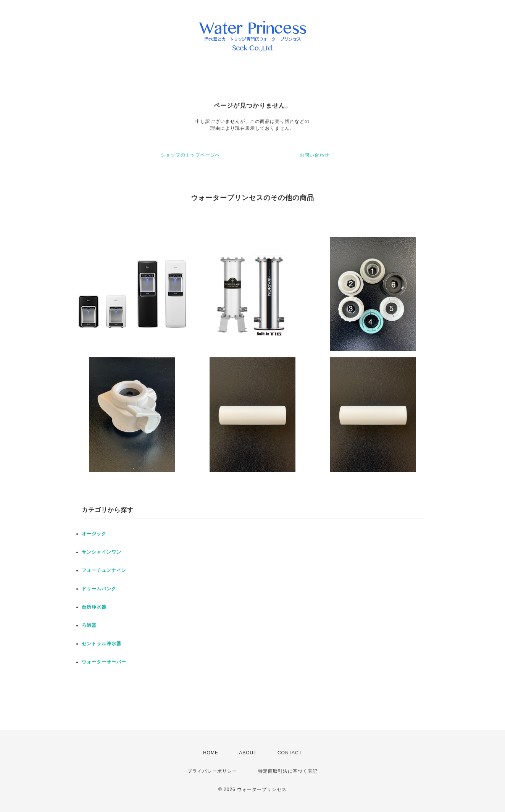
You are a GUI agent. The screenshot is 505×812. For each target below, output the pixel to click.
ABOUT (248, 753)
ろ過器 (89, 625)
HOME (211, 753)
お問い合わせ (315, 155)
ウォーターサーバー (104, 662)
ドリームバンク (99, 589)
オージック (94, 534)
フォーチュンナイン (104, 570)
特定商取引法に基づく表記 (288, 771)
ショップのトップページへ (190, 155)
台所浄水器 (94, 607)
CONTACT (290, 753)
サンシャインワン (102, 552)
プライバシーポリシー (212, 771)
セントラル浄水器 (102, 644)
